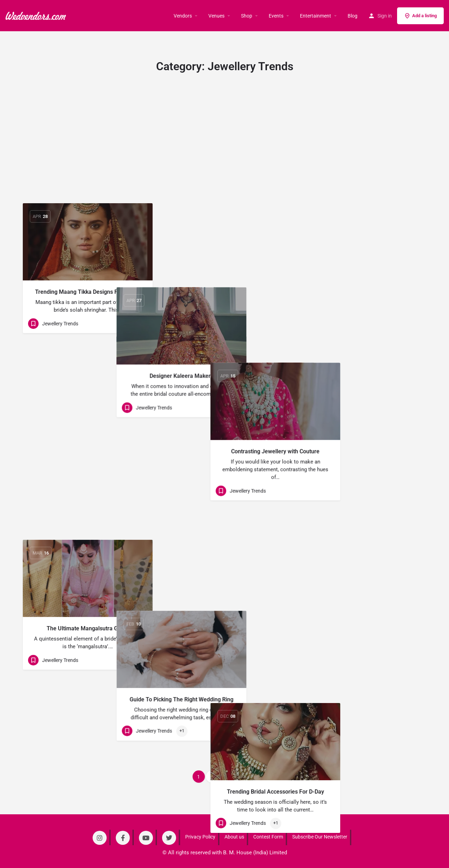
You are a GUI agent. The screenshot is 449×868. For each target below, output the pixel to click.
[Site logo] (36, 15)
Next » (245, 777)
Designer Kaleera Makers (224, 292)
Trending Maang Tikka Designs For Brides (88, 292)
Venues (216, 16)
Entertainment (316, 16)
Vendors (183, 16)
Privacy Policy (200, 837)
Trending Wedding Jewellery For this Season (88, 707)
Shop (247, 16)
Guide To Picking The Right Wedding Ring (224, 429)
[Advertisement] (224, 151)
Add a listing (420, 16)
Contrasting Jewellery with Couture (361, 292)
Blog (353, 16)
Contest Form (268, 837)
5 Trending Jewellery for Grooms (225, 566)
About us (234, 837)
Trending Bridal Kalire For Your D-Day (361, 573)
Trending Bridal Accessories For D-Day (361, 436)
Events (276, 16)
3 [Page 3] (225, 777)
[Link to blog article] (88, 242)
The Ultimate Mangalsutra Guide (88, 429)
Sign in (385, 16)
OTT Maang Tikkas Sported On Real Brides (361, 710)
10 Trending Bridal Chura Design (88, 566)
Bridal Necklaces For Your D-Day (224, 703)
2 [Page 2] (212, 777)
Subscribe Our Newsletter (320, 837)
